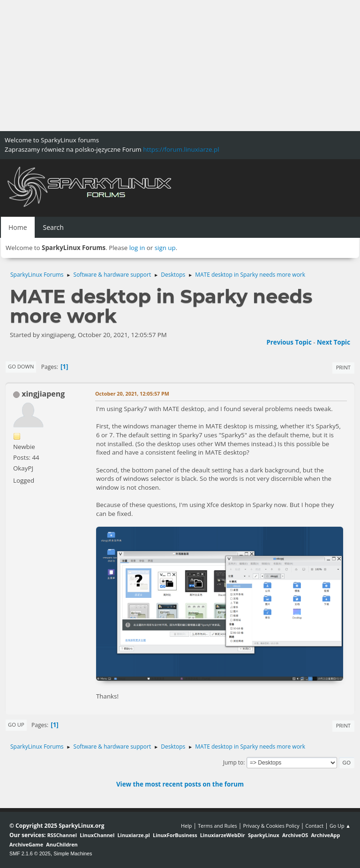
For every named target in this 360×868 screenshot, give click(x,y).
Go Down (21, 366)
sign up (165, 248)
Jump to (233, 762)
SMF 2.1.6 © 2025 (30, 853)
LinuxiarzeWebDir (223, 835)
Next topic (334, 342)
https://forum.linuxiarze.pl (181, 149)
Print (343, 367)
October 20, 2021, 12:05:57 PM (132, 394)
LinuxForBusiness (175, 835)
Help (186, 826)
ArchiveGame (26, 844)
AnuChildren (62, 844)
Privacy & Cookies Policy (271, 826)
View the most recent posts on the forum (180, 784)
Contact (314, 826)
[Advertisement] (180, 66)
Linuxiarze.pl (134, 835)
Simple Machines (73, 853)
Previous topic (289, 342)
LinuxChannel (97, 835)
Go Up (16, 725)
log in (137, 248)
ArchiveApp (325, 835)
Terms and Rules (217, 826)
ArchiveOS (295, 835)
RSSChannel (62, 835)
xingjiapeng (43, 394)
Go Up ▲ (340, 826)
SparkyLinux (264, 835)
